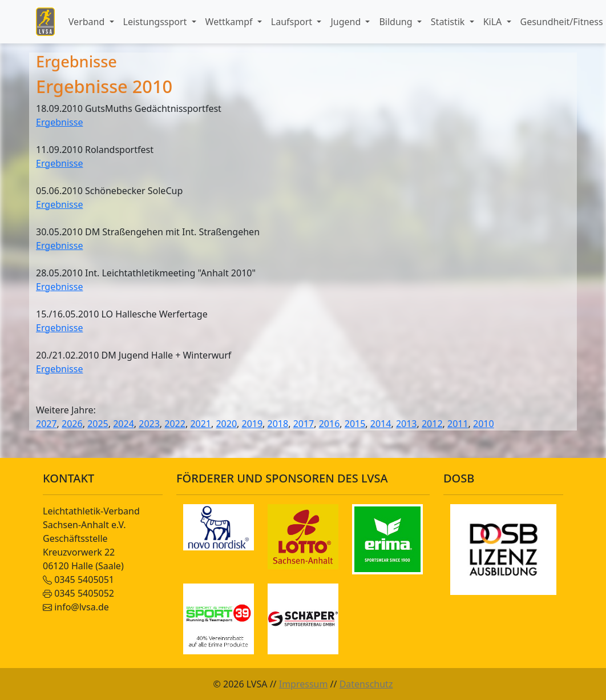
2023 (149, 424)
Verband (88, 22)
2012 (432, 424)
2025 (98, 424)
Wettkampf (230, 22)
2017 (304, 424)
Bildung (397, 22)
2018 (278, 424)
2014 (381, 424)
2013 (407, 424)
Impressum (304, 684)
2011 (458, 424)
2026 (72, 424)
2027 (47, 424)
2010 (484, 424)
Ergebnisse (59, 122)
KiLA (494, 22)
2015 (355, 424)
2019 (252, 424)
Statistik (449, 22)
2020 (226, 424)
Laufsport (293, 22)
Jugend (347, 22)
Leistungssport (156, 22)
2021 (201, 424)
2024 (124, 424)
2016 (330, 424)
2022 (175, 424)
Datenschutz (366, 684)
